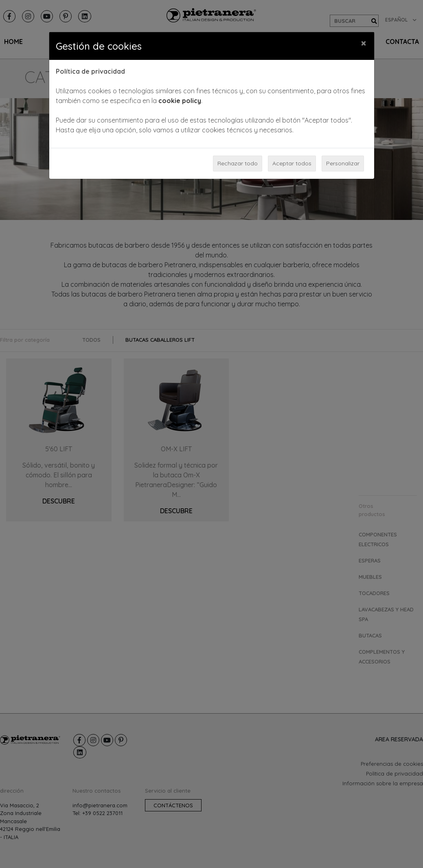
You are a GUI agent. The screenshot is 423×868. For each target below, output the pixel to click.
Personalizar (343, 163)
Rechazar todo (238, 163)
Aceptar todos (292, 163)
